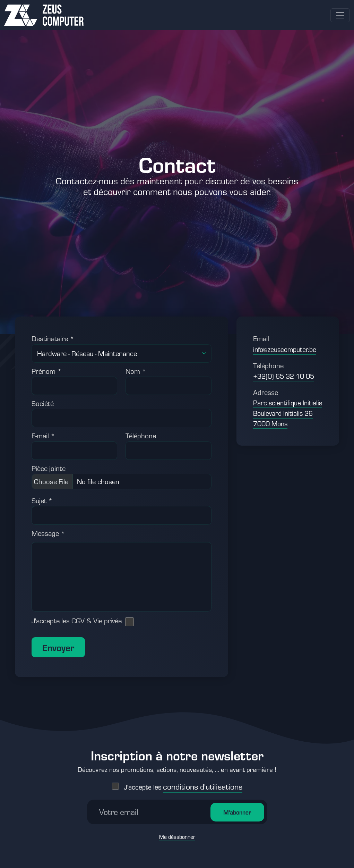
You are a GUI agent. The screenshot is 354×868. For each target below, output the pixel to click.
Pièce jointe (49, 468)
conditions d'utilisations (203, 779)
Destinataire (53, 338)
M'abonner (237, 805)
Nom (136, 371)
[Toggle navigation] (340, 15)
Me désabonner (177, 830)
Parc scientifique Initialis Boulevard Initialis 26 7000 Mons (288, 413)
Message (48, 533)
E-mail (43, 436)
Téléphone (141, 436)
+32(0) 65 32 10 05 (284, 376)
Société (43, 403)
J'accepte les (183, 780)
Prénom (47, 371)
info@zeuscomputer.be (285, 349)
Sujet (42, 500)
